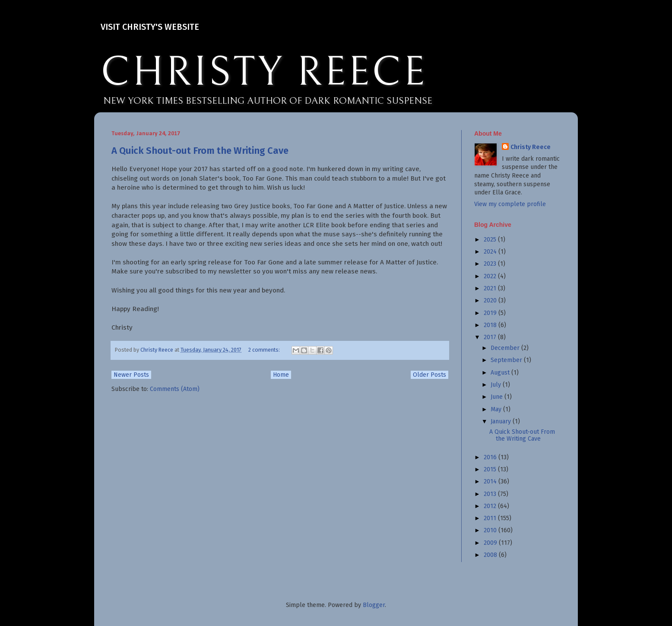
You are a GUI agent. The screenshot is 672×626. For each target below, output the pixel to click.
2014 (491, 481)
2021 (491, 288)
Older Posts (430, 375)
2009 (491, 543)
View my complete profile (510, 204)
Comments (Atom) (175, 389)
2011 (491, 518)
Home (281, 375)
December (506, 348)
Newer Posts (131, 375)
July (497, 385)
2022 (491, 276)
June (498, 397)
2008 (491, 555)
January (502, 421)
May (497, 409)
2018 (491, 325)
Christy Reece (531, 147)
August (501, 373)
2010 (491, 530)
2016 (491, 457)
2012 (491, 506)
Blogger (374, 605)
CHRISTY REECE (264, 73)
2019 (491, 313)
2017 (491, 337)
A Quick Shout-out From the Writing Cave (200, 151)
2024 (491, 252)
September (507, 360)
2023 (491, 264)
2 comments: (265, 350)
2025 (491, 240)
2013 (491, 494)
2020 (491, 300)
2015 (491, 469)
